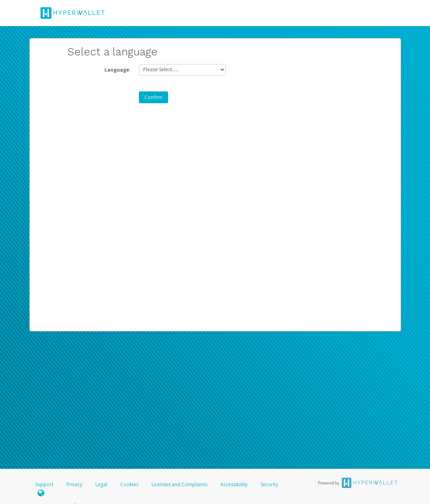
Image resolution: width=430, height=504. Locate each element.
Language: (118, 70)
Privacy (74, 484)
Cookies (129, 484)
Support (44, 484)
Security (269, 484)
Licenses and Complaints (180, 484)
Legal (101, 484)
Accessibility (234, 484)
